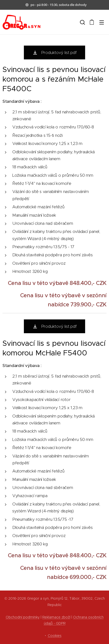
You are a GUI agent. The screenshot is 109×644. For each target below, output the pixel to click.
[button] (82, 22)
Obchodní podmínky (23, 617)
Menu (102, 22)
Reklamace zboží (56, 617)
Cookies (55, 636)
